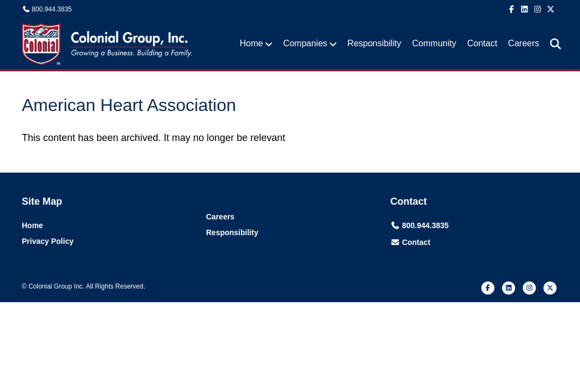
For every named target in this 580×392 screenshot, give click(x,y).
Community (434, 43)
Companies (305, 43)
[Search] (551, 44)
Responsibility (374, 43)
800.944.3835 (52, 9)
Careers (524, 43)
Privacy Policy (48, 241)
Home (252, 43)
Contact (482, 43)
